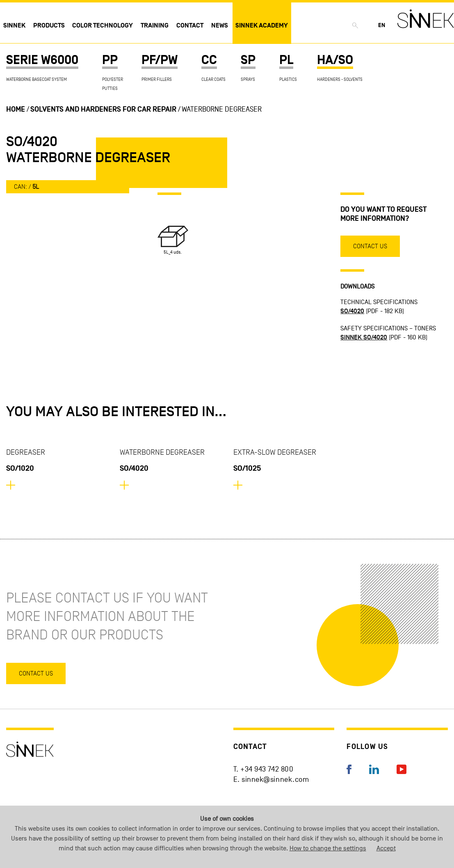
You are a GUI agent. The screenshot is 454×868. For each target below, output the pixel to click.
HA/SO (335, 60)
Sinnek (14, 25)
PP (110, 60)
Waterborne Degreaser (222, 109)
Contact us (370, 246)
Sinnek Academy (262, 25)
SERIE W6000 (42, 60)
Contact (190, 25)
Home (16, 109)
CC (209, 60)
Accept (386, 848)
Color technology (103, 25)
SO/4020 (352, 311)
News (220, 25)
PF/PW (160, 60)
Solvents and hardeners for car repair (103, 109)
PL (286, 60)
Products (49, 25)
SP (248, 60)
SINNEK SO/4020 (364, 337)
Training (155, 25)
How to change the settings (328, 848)
